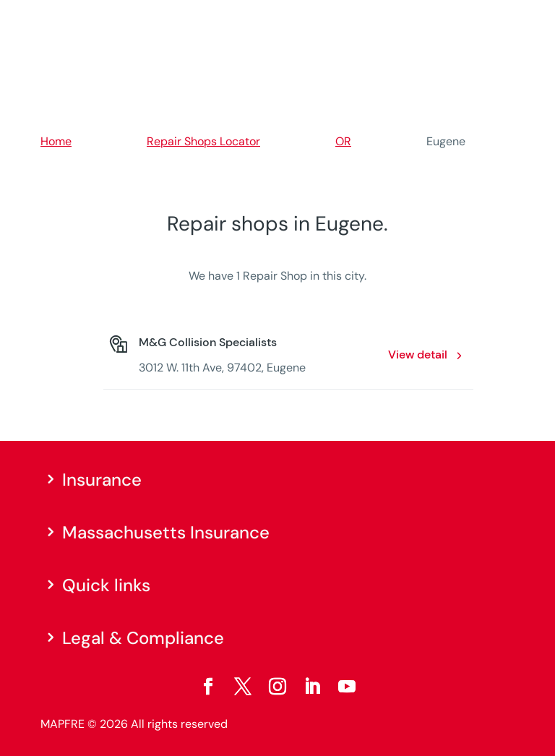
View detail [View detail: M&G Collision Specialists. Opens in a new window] (418, 355)
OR (343, 141)
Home (56, 141)
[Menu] (505, 18)
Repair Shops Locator (203, 141)
